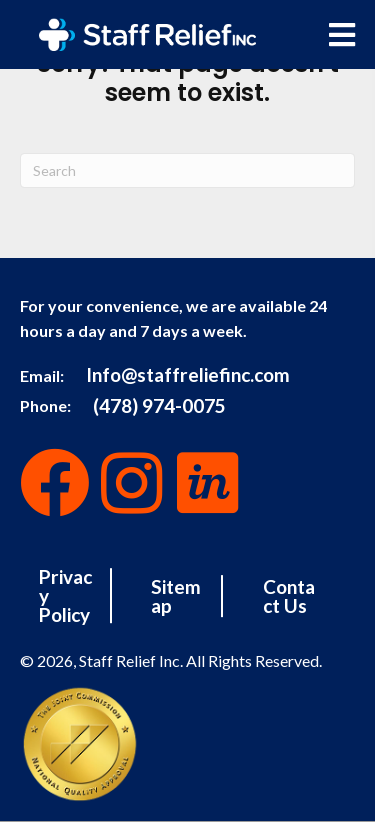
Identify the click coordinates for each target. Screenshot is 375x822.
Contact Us (289, 596)
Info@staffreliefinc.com (188, 374)
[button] (55, 483)
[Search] (187, 170)
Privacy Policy (65, 595)
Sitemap (176, 596)
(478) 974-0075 (159, 404)
